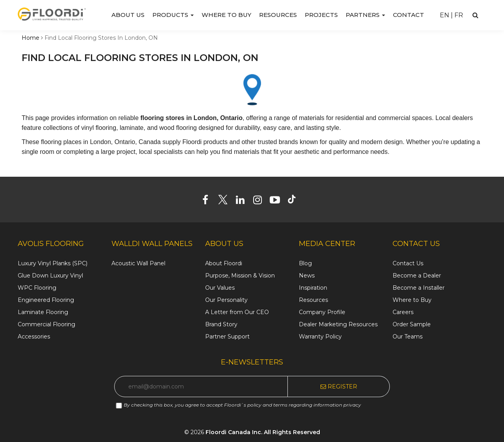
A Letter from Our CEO (237, 312)
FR (459, 15)
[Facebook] (208, 202)
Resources (278, 15)
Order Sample (412, 324)
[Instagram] (260, 202)
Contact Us (408, 263)
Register (339, 387)
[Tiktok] (296, 202)
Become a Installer (419, 288)
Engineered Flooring (46, 300)
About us (128, 15)
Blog (305, 263)
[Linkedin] (243, 202)
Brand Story (221, 324)
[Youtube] (278, 202)
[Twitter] (226, 202)
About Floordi (224, 263)
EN (445, 15)
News (307, 276)
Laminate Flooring (43, 312)
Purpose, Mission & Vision (240, 276)
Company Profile (322, 312)
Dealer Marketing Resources (338, 324)
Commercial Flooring (46, 324)
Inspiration (313, 288)
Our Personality (226, 300)
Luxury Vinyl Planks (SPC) (53, 263)
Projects (321, 15)
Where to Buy (226, 15)
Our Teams (408, 337)
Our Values (220, 288)
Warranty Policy (320, 337)
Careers (403, 312)
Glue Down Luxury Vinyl (50, 276)
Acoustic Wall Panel (138, 263)
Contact (409, 15)
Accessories (34, 337)
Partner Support (227, 337)
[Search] (475, 15)
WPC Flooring (37, 288)
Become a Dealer (417, 276)
